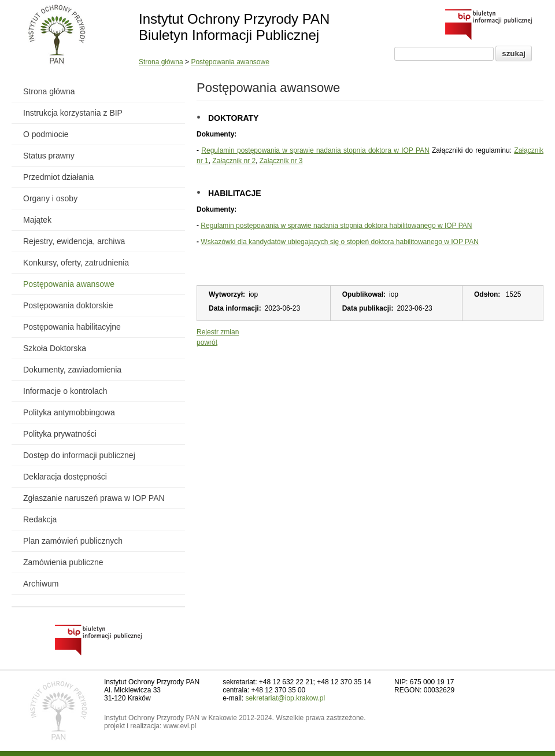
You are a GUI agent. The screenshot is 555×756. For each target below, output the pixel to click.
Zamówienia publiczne (63, 562)
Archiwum (41, 584)
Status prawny (49, 156)
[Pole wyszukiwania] (444, 54)
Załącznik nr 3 (281, 161)
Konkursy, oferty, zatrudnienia (76, 263)
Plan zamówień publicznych (73, 541)
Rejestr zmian (218, 332)
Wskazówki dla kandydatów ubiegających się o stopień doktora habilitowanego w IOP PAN (340, 242)
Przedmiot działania (58, 177)
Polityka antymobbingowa (69, 412)
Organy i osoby (50, 198)
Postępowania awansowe (230, 62)
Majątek (37, 220)
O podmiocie (46, 134)
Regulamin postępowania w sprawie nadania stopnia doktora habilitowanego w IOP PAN (336, 226)
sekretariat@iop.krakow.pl (286, 698)
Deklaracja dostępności (65, 477)
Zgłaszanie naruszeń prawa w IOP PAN (94, 498)
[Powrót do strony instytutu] (57, 35)
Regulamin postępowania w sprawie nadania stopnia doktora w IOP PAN (315, 150)
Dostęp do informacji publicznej (79, 455)
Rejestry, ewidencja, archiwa (74, 241)
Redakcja (40, 519)
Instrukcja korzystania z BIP (73, 113)
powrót (207, 342)
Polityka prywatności (60, 434)
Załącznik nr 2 (234, 161)
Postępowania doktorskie (68, 305)
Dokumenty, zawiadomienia (72, 370)
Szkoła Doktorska (55, 348)
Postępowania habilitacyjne (72, 327)
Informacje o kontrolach (65, 391)
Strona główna (161, 62)
